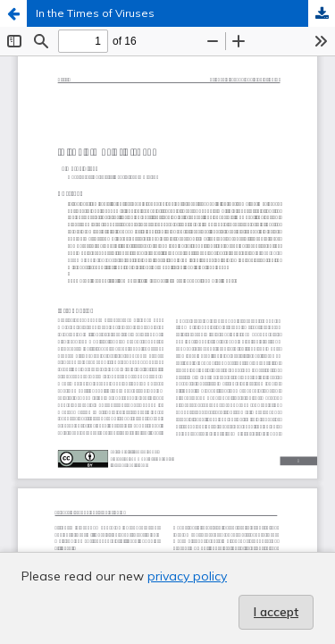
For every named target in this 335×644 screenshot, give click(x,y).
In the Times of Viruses (95, 13)
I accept (276, 612)
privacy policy (187, 576)
